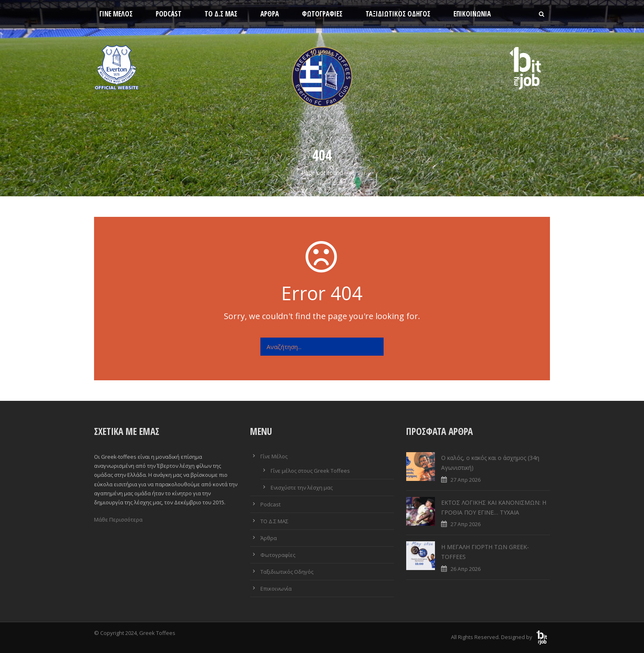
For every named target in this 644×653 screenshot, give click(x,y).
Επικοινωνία (472, 14)
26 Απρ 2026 (466, 569)
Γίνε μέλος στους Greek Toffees (310, 471)
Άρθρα (270, 14)
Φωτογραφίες (322, 14)
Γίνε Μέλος (116, 14)
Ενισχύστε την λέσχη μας (302, 487)
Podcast (169, 14)
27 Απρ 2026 (466, 480)
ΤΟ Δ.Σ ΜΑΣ (221, 14)
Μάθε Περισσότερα (118, 520)
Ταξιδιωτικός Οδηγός (398, 14)
